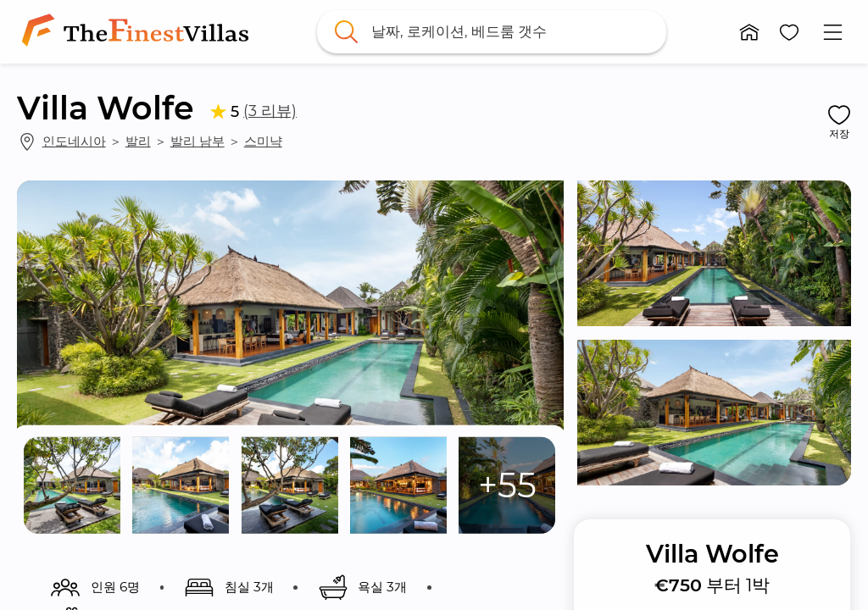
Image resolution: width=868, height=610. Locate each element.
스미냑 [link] (263, 141)
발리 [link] (138, 141)
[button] (749, 32)
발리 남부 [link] (198, 141)
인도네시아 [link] (74, 141)
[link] (139, 32)
